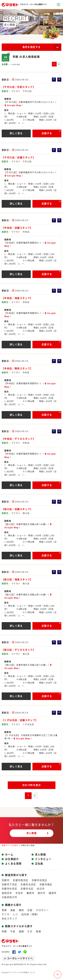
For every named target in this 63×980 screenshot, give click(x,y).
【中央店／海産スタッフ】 (17, 298)
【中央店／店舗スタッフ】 (17, 228)
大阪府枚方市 (9, 897)
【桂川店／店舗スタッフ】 (17, 509)
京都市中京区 (9, 889)
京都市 (6, 880)
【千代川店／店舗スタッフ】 (18, 157)
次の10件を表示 (32, 785)
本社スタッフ (9, 919)
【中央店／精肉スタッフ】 (17, 368)
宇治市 (19, 893)
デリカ (6, 914)
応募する (47, 133)
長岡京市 (7, 893)
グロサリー (42, 910)
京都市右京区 (28, 884)
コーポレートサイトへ (20, 958)
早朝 (4, 931)
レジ (15, 914)
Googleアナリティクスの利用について (18, 973)
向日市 (41, 889)
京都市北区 (27, 889)
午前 (13, 931)
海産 (13, 910)
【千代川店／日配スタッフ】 (18, 87)
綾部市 (53, 893)
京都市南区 (46, 884)
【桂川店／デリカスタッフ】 (18, 650)
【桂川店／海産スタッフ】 (17, 579)
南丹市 (41, 893)
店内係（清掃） (30, 914)
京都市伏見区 (39, 880)
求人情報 (32, 833)
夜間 (38, 931)
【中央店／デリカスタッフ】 (18, 439)
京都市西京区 (20, 880)
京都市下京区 (9, 884)
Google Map (14, 105)
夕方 (30, 931)
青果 (4, 910)
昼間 (21, 931)
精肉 (21, 910)
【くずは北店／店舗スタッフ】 (20, 720)
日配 (30, 910)
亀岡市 (30, 893)
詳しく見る (16, 133)
